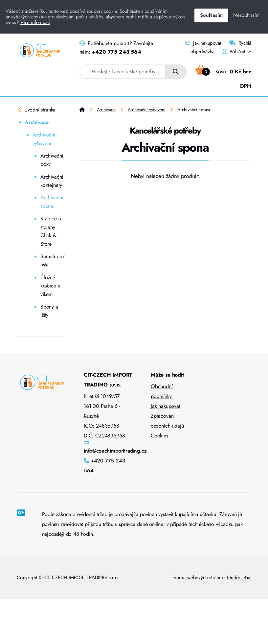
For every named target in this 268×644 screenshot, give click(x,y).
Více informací (35, 22)
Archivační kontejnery (52, 181)
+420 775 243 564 (116, 52)
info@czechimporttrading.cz (115, 451)
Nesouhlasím (246, 15)
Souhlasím (211, 15)
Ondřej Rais (239, 578)
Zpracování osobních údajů (167, 421)
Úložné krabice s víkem (50, 286)
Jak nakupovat (203, 43)
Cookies (159, 436)
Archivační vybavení (44, 139)
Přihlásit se (237, 52)
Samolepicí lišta (52, 261)
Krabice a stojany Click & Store (51, 231)
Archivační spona (52, 202)
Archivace (36, 122)
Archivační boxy (52, 160)
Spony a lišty (49, 311)
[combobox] (123, 72)
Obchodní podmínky (162, 391)
